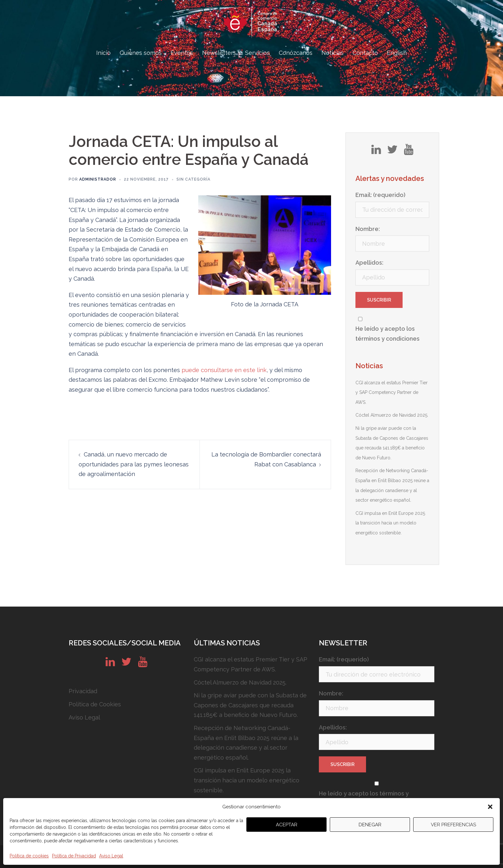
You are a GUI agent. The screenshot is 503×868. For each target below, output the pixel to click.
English (397, 53)
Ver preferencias (453, 825)
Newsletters (219, 53)
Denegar (370, 825)
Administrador (98, 179)
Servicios (257, 53)
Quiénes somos (141, 53)
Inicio (103, 53)
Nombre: (368, 229)
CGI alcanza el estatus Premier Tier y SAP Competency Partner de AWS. (392, 392)
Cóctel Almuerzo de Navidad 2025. (392, 415)
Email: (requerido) (380, 195)
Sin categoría (193, 179)
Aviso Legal (111, 856)
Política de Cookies (95, 704)
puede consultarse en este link (224, 370)
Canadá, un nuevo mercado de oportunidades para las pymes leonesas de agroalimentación (134, 464)
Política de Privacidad (74, 856)
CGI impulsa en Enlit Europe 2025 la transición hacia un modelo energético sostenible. (390, 523)
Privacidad (83, 691)
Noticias (332, 53)
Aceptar (287, 825)
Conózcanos (296, 53)
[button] (490, 807)
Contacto (365, 53)
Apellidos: (369, 263)
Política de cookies (29, 856)
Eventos (182, 53)
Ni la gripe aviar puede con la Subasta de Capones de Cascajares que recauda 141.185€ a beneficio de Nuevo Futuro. (250, 705)
